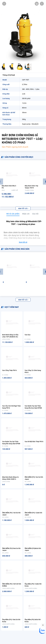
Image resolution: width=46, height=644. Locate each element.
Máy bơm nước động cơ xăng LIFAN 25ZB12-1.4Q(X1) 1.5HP (10, 479)
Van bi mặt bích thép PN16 (34, 442)
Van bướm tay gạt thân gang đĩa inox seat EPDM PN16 (33, 408)
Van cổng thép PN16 (9, 370)
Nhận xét (26, 214)
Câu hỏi (35, 214)
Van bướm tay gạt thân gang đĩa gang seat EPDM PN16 (11, 444)
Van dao (28, 335)
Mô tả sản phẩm (13, 214)
